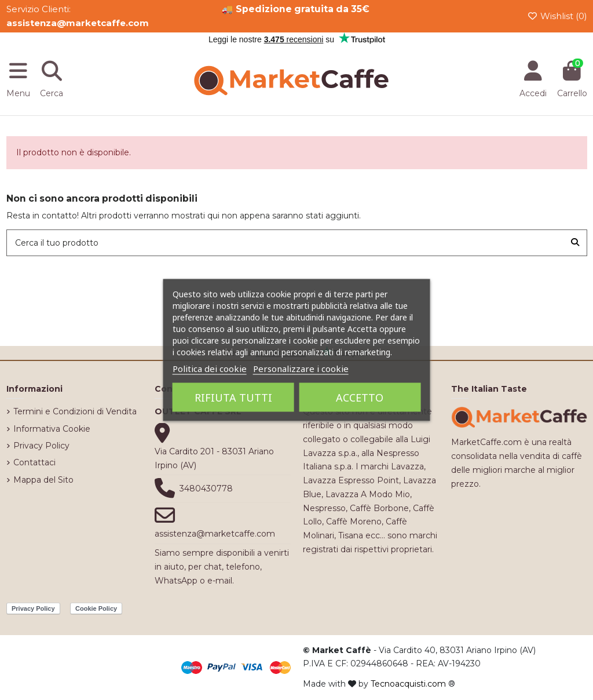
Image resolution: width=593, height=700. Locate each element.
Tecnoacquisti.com (408, 684)
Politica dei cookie (210, 369)
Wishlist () (557, 16)
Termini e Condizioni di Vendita (75, 411)
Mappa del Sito (43, 480)
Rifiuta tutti (233, 398)
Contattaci (34, 462)
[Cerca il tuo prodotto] (575, 243)
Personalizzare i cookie (301, 369)
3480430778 (206, 488)
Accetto (360, 398)
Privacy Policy (41, 446)
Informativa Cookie (52, 429)
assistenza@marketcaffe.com (215, 534)
